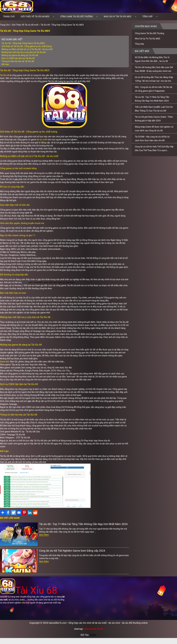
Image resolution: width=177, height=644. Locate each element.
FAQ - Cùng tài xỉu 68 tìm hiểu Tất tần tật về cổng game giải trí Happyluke (154, 89)
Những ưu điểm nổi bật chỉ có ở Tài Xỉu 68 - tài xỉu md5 (27, 49)
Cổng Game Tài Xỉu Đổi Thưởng (76, 17)
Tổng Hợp (147, 17)
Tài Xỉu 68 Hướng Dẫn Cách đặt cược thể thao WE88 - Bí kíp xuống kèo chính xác (154, 69)
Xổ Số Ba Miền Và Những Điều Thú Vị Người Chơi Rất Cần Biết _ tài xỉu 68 (152, 59)
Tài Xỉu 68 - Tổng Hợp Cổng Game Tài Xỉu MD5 (62, 25)
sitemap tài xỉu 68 (93, 629)
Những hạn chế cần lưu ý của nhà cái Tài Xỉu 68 (24, 52)
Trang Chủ (5, 25)
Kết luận (5, 64)
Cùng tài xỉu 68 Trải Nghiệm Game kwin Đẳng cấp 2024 (72, 551)
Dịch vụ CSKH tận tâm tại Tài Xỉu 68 (18, 58)
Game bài (4, 362)
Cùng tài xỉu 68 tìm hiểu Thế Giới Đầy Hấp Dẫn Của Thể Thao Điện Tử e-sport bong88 (154, 149)
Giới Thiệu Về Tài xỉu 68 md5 (35, 17)
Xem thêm (44, 535)
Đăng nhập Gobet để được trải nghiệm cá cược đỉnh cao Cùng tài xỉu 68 (154, 129)
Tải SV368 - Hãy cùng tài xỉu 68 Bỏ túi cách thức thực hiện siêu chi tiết (152, 139)
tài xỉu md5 (42, 140)
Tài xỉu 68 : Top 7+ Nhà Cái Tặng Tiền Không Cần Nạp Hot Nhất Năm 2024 (83, 524)
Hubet (93, 635)
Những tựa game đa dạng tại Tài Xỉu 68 (20, 55)
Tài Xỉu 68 (5, 75)
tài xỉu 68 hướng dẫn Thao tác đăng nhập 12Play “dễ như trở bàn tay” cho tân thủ (154, 79)
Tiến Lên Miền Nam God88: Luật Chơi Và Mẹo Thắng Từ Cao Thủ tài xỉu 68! (154, 109)
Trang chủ (9, 17)
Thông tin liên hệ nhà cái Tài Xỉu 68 (18, 61)
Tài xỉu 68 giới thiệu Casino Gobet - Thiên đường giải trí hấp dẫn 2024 (154, 119)
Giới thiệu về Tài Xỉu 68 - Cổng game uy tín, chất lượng (27, 46)
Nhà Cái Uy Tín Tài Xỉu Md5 (117, 17)
